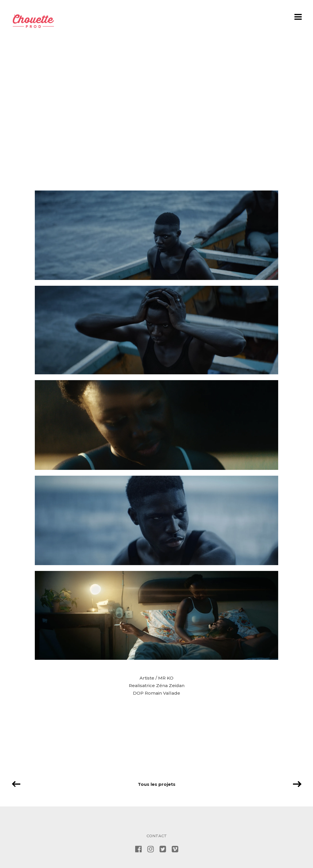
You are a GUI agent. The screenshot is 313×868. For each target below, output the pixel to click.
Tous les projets (157, 784)
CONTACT (157, 836)
